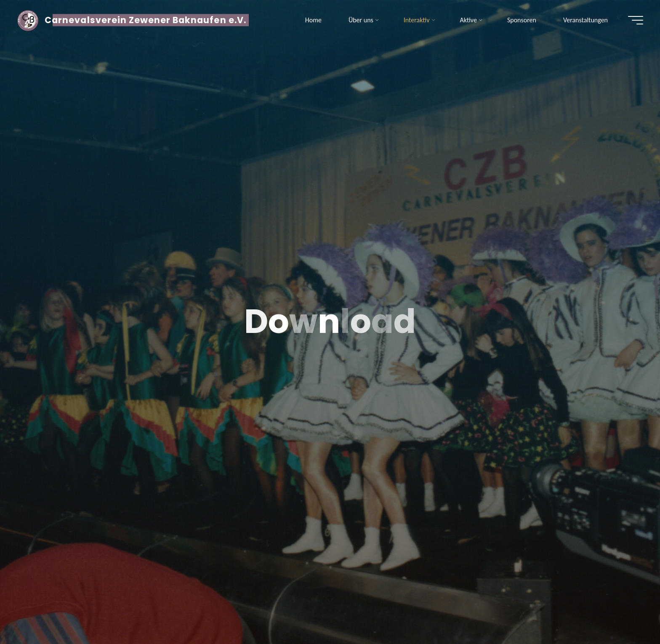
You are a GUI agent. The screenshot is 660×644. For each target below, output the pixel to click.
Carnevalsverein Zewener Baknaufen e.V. (145, 20)
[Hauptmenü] (636, 20)
